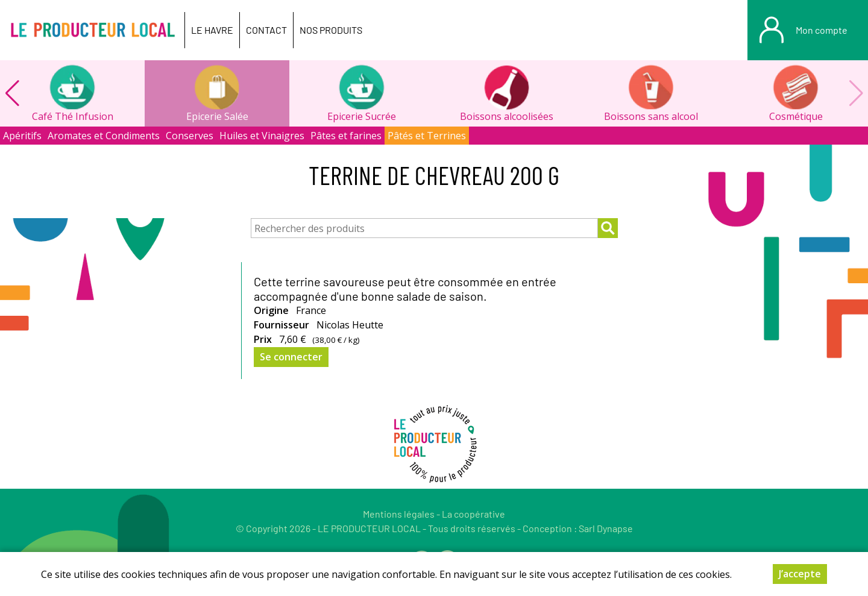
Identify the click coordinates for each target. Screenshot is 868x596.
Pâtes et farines (346, 136)
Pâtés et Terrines (427, 136)
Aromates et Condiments (104, 136)
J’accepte (800, 576)
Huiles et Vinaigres (262, 136)
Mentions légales (399, 514)
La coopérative (473, 514)
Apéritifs (22, 136)
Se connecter (291, 357)
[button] (12, 93)
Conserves (190, 136)
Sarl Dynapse (606, 528)
